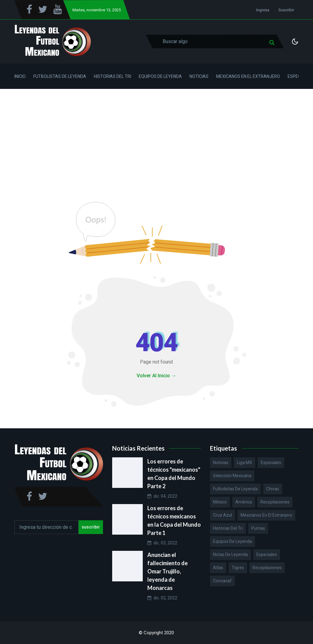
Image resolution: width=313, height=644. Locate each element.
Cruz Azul (223, 515)
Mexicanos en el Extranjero (248, 76)
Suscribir (286, 10)
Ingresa (263, 10)
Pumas (258, 528)
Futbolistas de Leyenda (60, 76)
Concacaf (222, 581)
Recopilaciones (275, 502)
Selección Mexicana (232, 476)
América (244, 502)
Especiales (271, 463)
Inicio (20, 76)
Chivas (273, 489)
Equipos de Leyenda (160, 76)
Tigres (238, 568)
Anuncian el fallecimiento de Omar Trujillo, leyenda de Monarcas (168, 571)
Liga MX (245, 463)
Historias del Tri (112, 76)
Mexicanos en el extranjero (266, 515)
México (220, 502)
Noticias (199, 76)
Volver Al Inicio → (156, 376)
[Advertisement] (156, 135)
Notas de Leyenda (230, 554)
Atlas (218, 568)
